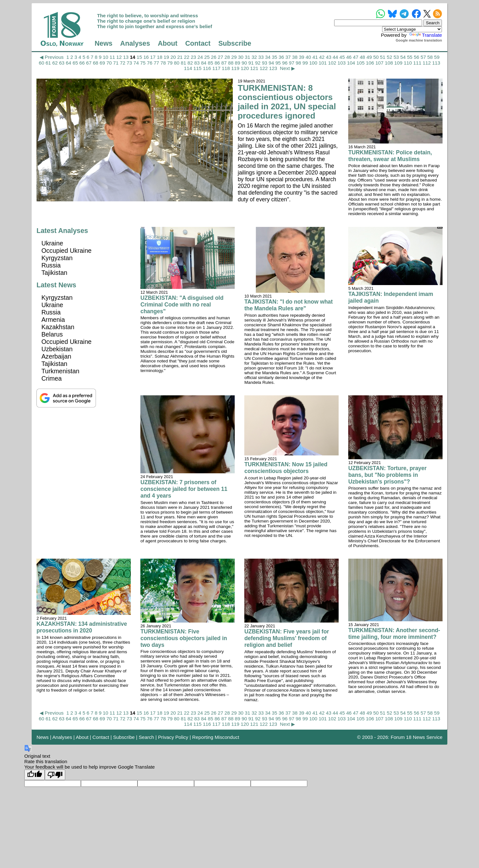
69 (102, 63)
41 (315, 57)
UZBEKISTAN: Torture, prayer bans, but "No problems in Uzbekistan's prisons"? (387, 475)
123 (273, 68)
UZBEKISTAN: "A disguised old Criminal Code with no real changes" (182, 305)
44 (335, 57)
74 (136, 63)
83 (197, 63)
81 (183, 63)
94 (271, 63)
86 (217, 63)
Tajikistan (54, 273)
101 (322, 63)
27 (220, 57)
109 (398, 63)
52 (389, 57)
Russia (51, 265)
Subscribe (235, 43)
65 (75, 63)
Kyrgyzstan (57, 258)
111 (417, 63)
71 (116, 63)
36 (281, 57)
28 (227, 57)
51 (383, 57)
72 (123, 63)
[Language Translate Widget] (412, 29)
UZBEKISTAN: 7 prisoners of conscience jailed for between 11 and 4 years (184, 489)
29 (234, 57)
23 (193, 57)
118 (226, 68)
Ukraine (52, 243)
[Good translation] (35, 775)
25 (207, 57)
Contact (198, 43)
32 (254, 57)
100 (313, 63)
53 (396, 57)
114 (188, 68)
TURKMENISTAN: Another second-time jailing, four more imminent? (394, 634)
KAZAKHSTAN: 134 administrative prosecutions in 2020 (82, 627)
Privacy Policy (173, 737)
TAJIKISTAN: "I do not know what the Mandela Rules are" (288, 305)
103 (342, 63)
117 (216, 68)
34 (268, 57)
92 (258, 63)
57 (423, 57)
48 (362, 57)
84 (204, 63)
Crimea (51, 378)
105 (361, 63)
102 (332, 63)
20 (173, 57)
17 (153, 57)
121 (254, 68)
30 (241, 57)
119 (235, 68)
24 (200, 57)
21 (180, 57)
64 (69, 63)
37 (288, 57)
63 (62, 63)
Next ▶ (287, 68)
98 (298, 63)
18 (160, 57)
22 (187, 57)
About (168, 43)
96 (285, 63)
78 (163, 63)
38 (295, 57)
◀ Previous (52, 57)
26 (214, 57)
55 (410, 57)
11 (112, 57)
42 (322, 57)
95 (278, 63)
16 (146, 57)
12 (119, 57)
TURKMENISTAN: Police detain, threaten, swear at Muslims (390, 156)
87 (224, 63)
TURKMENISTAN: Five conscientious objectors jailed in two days (184, 638)
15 (139, 57)
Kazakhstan (58, 327)
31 (248, 57)
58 (430, 57)
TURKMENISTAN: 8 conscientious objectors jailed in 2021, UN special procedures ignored (287, 102)
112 (427, 63)
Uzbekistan (57, 349)
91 (251, 63)
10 (106, 57)
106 (370, 63)
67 (89, 63)
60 (41, 63)
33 (261, 57)
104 (351, 63)
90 (244, 63)
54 (403, 57)
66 (82, 63)
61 (48, 63)
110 (408, 63)
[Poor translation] (55, 775)
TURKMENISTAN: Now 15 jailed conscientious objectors (286, 468)
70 (109, 63)
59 (437, 57)
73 (129, 63)
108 (389, 63)
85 (211, 63)
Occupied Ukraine (66, 251)
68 (95, 63)
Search (146, 737)
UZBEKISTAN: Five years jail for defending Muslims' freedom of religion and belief (287, 638)
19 (166, 57)
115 (197, 68)
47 (356, 57)
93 (265, 63)
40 (308, 57)
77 (157, 63)
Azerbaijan (56, 356)
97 (291, 63)
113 (436, 63)
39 (302, 57)
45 (342, 57)
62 (55, 63)
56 (416, 57)
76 (150, 63)
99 (305, 63)
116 (207, 68)
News (104, 43)
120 (245, 68)
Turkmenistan (60, 371)
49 (369, 57)
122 (264, 68)
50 (376, 57)
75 (143, 63)
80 (177, 63)
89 (237, 63)
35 (275, 57)
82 (190, 63)
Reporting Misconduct (216, 737)
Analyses (135, 43)
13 (126, 57)
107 (379, 63)
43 (329, 57)
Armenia (53, 320)
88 (231, 63)
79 (170, 63)
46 (349, 57)
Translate (425, 35)
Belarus (52, 334)
